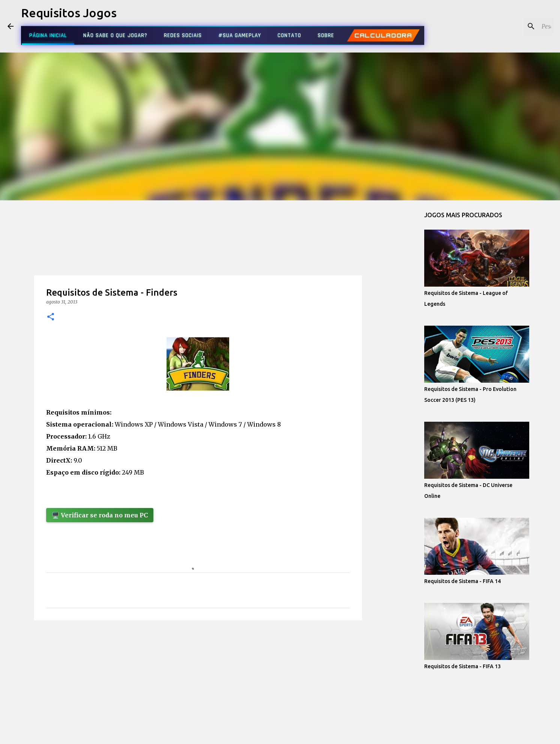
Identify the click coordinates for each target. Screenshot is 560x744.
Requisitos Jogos (69, 13)
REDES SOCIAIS (183, 35)
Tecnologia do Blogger (280, 733)
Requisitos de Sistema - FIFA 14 (462, 581)
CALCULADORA (383, 36)
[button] (51, 317)
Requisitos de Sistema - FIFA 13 (462, 666)
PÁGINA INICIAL (48, 35)
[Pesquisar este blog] (515, 26)
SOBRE (326, 35)
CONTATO (289, 35)
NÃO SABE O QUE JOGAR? (115, 35)
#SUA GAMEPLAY (240, 35)
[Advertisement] (198, 253)
